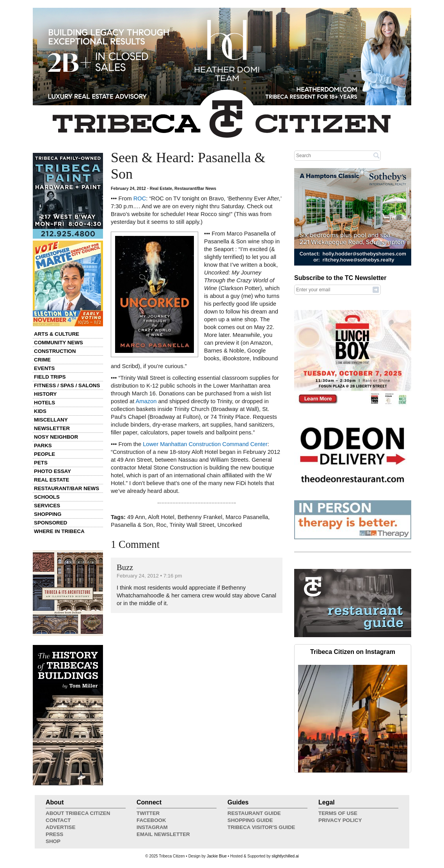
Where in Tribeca (59, 531)
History (45, 394)
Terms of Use (338, 813)
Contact (58, 820)
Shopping (48, 514)
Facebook (151, 820)
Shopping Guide (250, 820)
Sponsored (51, 523)
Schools (47, 497)
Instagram (152, 827)
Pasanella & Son (132, 525)
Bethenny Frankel (200, 517)
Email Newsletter (163, 834)
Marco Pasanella (247, 517)
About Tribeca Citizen (78, 813)
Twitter (148, 813)
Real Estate (52, 480)
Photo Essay (52, 471)
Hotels (44, 403)
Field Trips (50, 377)
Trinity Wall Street (192, 525)
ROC (140, 198)
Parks (43, 446)
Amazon (146, 401)
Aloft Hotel (161, 517)
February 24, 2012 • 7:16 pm (149, 576)
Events (44, 368)
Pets (41, 463)
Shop (53, 841)
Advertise (60, 827)
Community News (59, 343)
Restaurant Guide (254, 813)
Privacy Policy (340, 820)
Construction (55, 351)
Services (47, 506)
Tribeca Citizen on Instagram (353, 652)
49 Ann (136, 517)
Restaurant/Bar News (67, 488)
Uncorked (230, 525)
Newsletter (52, 428)
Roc (162, 525)
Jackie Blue (217, 856)
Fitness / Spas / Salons (67, 385)
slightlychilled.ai (285, 856)
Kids (40, 411)
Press (54, 834)
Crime (42, 360)
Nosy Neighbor (56, 437)
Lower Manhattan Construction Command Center (205, 444)
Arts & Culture (57, 334)
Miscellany (51, 420)
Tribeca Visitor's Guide (261, 827)
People (44, 454)
